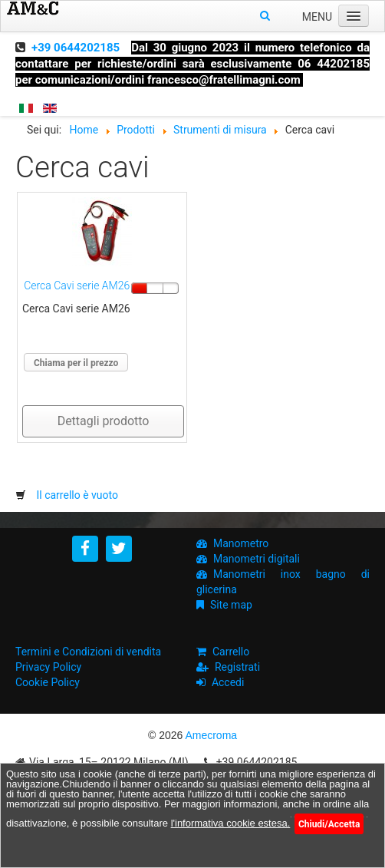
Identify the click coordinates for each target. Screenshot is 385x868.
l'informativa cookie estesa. (231, 823)
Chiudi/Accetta (329, 824)
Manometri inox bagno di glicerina (283, 582)
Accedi (228, 682)
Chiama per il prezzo (76, 363)
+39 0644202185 (76, 48)
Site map (231, 605)
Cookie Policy (48, 682)
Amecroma (211, 735)
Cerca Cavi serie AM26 (77, 285)
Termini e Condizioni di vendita (88, 652)
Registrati (237, 667)
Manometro (241, 543)
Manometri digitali (257, 559)
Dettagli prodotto (104, 421)
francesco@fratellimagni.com (224, 80)
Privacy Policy (48, 667)
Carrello (231, 652)
